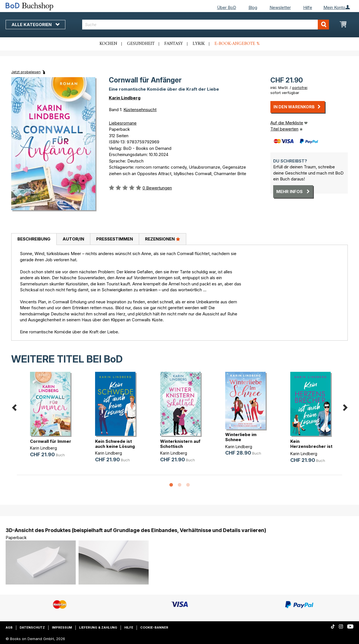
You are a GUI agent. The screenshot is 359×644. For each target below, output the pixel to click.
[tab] (34, 239)
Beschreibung (34, 239)
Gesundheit (141, 44)
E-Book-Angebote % (237, 44)
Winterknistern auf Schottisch (180, 444)
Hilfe (308, 7)
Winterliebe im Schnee (241, 437)
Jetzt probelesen (26, 72)
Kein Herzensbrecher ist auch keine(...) (311, 446)
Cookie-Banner (154, 627)
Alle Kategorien (35, 25)
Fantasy (174, 44)
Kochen (108, 44)
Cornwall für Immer (51, 441)
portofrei (300, 88)
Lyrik (199, 44)
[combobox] (206, 25)
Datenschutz (32, 627)
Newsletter (280, 7)
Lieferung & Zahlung (98, 627)
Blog (253, 7)
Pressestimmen (115, 239)
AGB (9, 627)
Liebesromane (123, 123)
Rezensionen (163, 239)
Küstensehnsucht (140, 110)
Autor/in (73, 239)
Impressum (62, 627)
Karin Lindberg (125, 98)
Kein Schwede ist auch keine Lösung (115, 444)
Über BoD (227, 7)
